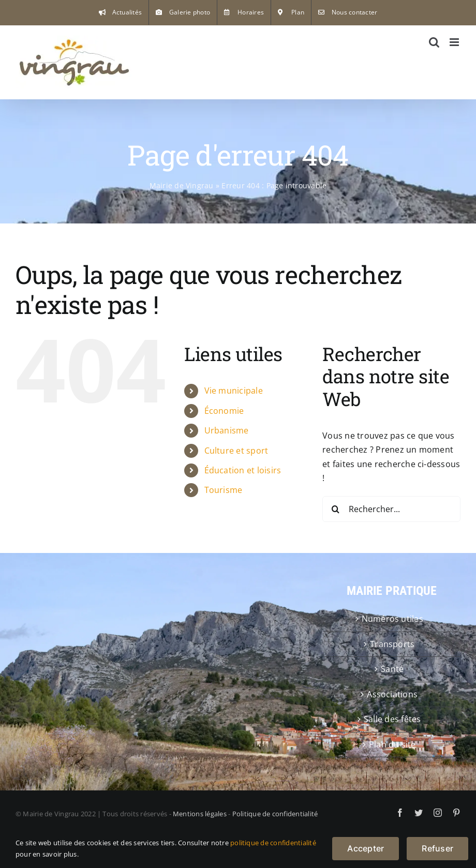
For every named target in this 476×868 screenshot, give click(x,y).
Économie (224, 411)
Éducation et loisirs (243, 470)
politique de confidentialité (273, 843)
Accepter (366, 848)
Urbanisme (227, 430)
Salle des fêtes (392, 719)
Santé (392, 669)
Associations (392, 694)
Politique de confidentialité (275, 814)
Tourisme (224, 490)
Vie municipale (234, 391)
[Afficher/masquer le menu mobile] (455, 42)
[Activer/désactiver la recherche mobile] (434, 42)
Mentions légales (200, 814)
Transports (392, 644)
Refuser (437, 848)
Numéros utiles (392, 619)
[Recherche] (335, 509)
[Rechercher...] (391, 509)
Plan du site (392, 744)
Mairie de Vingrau (182, 185)
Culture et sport (236, 451)
